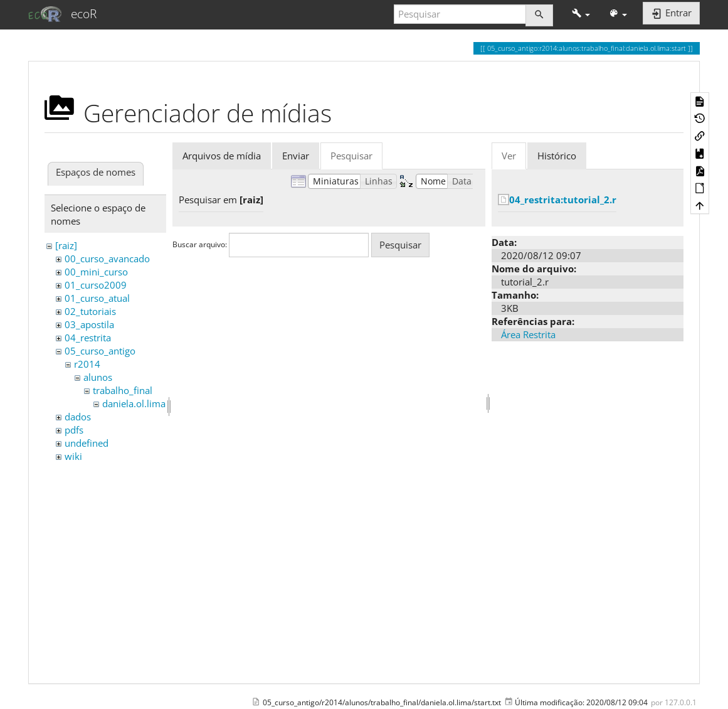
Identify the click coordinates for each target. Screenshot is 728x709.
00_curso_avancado (107, 259)
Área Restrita (528, 334)
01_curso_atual (97, 298)
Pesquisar (351, 156)
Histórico (557, 156)
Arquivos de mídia (222, 156)
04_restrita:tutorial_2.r (563, 200)
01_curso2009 (96, 285)
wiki (73, 456)
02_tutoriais (90, 311)
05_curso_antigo (100, 351)
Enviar (296, 156)
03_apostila (89, 324)
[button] (581, 14)
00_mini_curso (96, 272)
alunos (98, 377)
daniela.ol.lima (134, 403)
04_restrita (88, 338)
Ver (509, 156)
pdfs (74, 430)
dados (78, 417)
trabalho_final (123, 390)
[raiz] (66, 245)
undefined (87, 443)
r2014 (87, 364)
